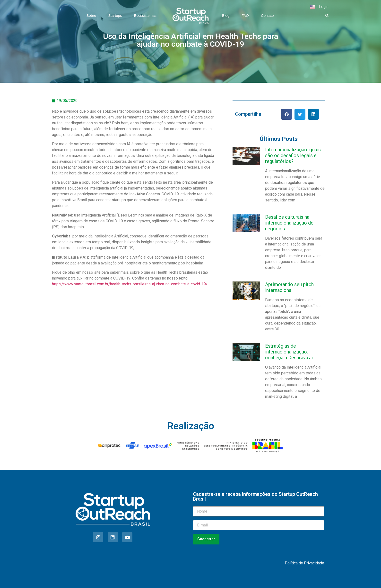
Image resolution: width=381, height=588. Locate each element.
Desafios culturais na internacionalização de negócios (289, 223)
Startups (115, 15)
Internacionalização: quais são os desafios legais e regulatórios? (293, 155)
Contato (267, 15)
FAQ (245, 15)
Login (324, 7)
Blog (226, 15)
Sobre (91, 15)
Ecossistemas (145, 15)
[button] (327, 16)
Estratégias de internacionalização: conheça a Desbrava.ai (289, 352)
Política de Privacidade (304, 563)
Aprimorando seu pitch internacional (289, 287)
